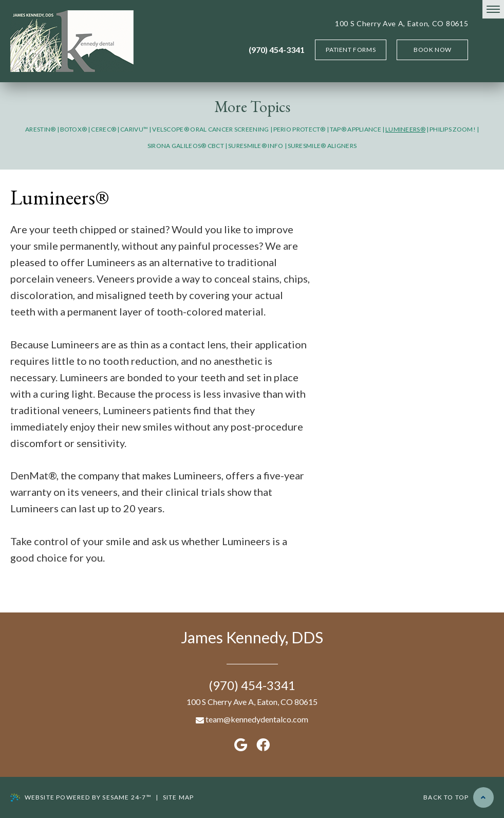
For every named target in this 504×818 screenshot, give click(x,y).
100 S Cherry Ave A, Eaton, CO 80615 (402, 23)
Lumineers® (405, 129)
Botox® (74, 129)
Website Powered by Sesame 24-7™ (81, 797)
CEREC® (104, 129)
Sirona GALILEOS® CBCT (186, 146)
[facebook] (263, 745)
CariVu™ (134, 129)
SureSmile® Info (256, 146)
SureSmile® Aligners (322, 146)
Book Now (433, 50)
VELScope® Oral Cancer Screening (210, 129)
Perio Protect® (300, 129)
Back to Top (459, 797)
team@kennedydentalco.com (252, 719)
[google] (241, 745)
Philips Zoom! (453, 129)
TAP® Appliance (356, 129)
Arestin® (40, 129)
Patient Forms (351, 50)
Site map (179, 797)
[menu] (493, 9)
